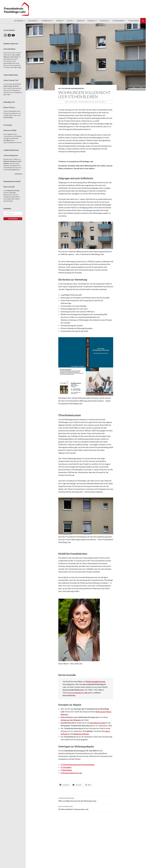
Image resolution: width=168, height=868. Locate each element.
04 (71, 773)
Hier (86, 693)
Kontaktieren (134, 21)
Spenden (59, 21)
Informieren (19, 21)
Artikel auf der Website (71, 720)
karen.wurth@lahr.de (75, 693)
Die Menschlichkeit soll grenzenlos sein (86, 808)
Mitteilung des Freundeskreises (71, 88)
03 (66, 770)
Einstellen (91, 21)
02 (66, 767)
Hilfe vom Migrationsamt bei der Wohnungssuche (86, 799)
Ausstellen (104, 21)
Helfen (70, 21)
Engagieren (32, 21)
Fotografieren (118, 21)
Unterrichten (46, 21)
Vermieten (81, 21)
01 (77, 764)
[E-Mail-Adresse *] (13, 213)
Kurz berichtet (8, 117)
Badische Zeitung (81, 734)
